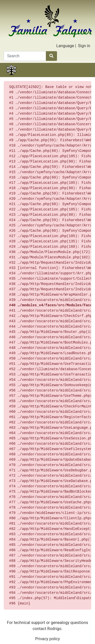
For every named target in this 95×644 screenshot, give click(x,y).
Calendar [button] (69, 76)
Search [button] (84, 76)
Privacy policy (48, 639)
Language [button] (65, 46)
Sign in (84, 46)
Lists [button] (54, 76)
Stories (26, 76)
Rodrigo (54, 629)
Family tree (11, 76)
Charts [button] (40, 76)
